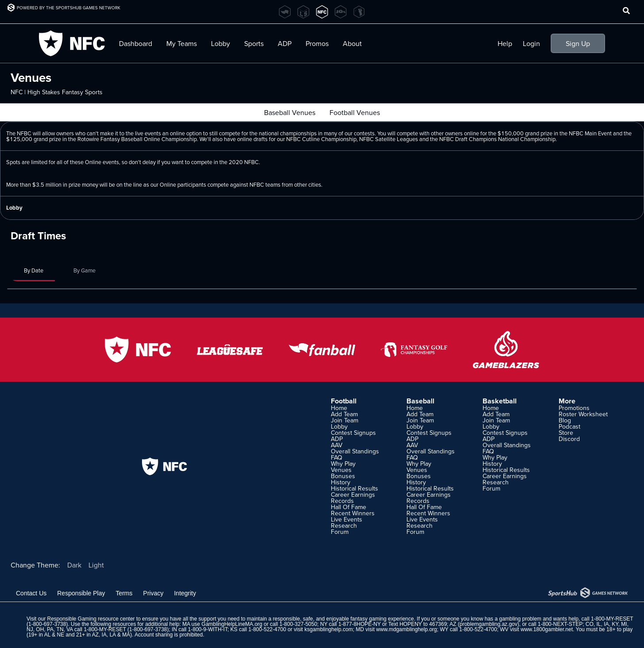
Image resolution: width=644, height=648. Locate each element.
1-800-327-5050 (298, 624)
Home (339, 408)
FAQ (337, 457)
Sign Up (578, 43)
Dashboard (136, 43)
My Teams (182, 43)
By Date (34, 270)
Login (531, 43)
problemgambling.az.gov (489, 624)
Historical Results (355, 488)
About (352, 43)
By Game (84, 270)
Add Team (344, 414)
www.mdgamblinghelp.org (406, 629)
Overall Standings (355, 451)
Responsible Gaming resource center (91, 619)
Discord (569, 439)
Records (342, 501)
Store (566, 433)
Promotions (574, 408)
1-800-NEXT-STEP (560, 624)
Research (344, 525)
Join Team (345, 420)
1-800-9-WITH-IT (208, 629)
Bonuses (343, 476)
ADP (285, 43)
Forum (340, 532)
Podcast (569, 426)
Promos (317, 43)
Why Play (343, 464)
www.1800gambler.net (547, 629)
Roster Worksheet (583, 414)
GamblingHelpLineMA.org (232, 624)
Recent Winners (353, 513)
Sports (254, 43)
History (341, 482)
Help (505, 43)
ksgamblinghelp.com (328, 629)
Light (96, 565)
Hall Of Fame (349, 507)
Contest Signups (353, 433)
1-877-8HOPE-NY (360, 624)
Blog (565, 420)
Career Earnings (353, 495)
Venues (341, 470)
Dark (74, 565)
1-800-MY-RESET (612, 619)
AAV (337, 445)
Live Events (347, 519)
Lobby (220, 43)
